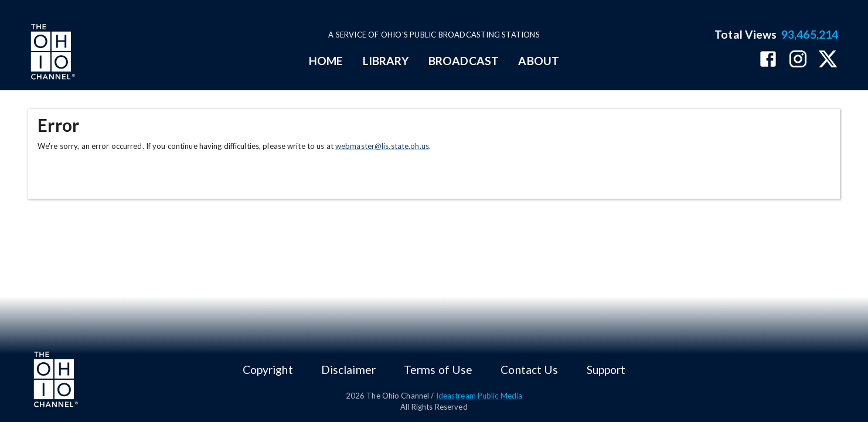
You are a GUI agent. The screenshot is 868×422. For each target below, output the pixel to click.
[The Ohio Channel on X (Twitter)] (828, 60)
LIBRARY (386, 61)
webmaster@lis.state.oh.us (382, 146)
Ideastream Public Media (479, 396)
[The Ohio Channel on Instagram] (798, 60)
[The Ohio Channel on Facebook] (768, 60)
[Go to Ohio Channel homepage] (52, 53)
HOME (326, 61)
